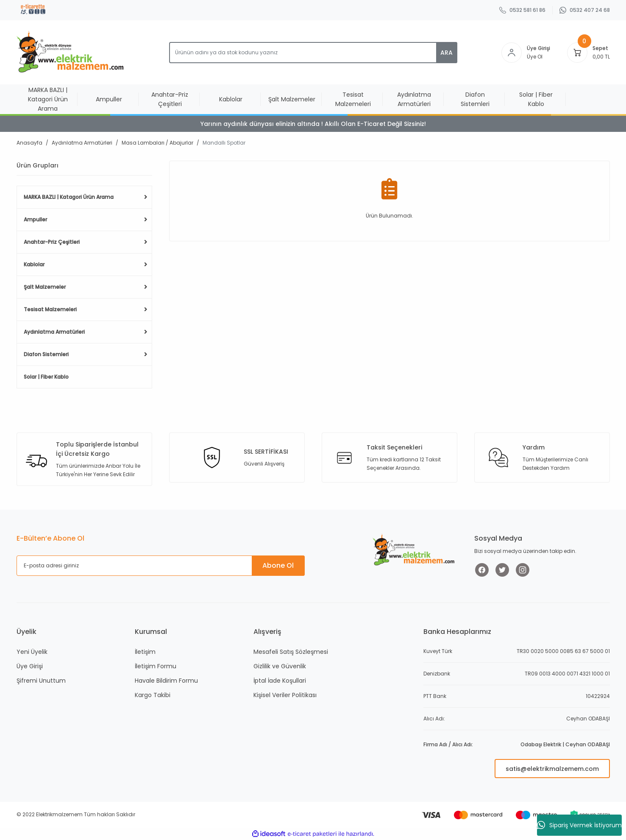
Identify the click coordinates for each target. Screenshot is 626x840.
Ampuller (35, 219)
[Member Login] (512, 53)
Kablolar (34, 264)
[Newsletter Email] (161, 566)
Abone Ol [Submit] (278, 565)
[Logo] (72, 52)
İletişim (145, 652)
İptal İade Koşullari (280, 681)
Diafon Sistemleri (46, 354)
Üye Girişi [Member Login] (538, 48)
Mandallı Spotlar (224, 143)
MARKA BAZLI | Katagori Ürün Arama (69, 197)
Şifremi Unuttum (41, 681)
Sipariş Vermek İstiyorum (579, 825)
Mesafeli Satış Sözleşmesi (291, 652)
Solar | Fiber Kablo (46, 377)
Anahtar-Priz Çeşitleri (52, 242)
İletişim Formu (156, 666)
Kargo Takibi (153, 695)
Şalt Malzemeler (45, 287)
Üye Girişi (30, 666)
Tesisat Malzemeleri (50, 309)
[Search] (313, 53)
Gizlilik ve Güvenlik (280, 666)
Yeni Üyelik (32, 652)
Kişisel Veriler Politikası (285, 695)
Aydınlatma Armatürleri (54, 332)
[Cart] (577, 53)
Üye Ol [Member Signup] (535, 57)
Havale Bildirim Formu (166, 681)
